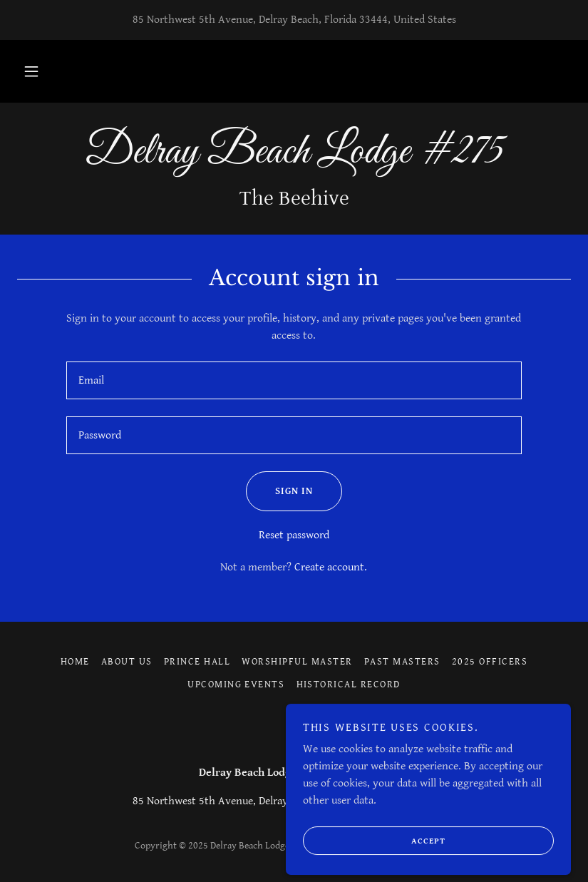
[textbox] (294, 380)
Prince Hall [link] (197, 662)
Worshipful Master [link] (297, 662)
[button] (31, 71)
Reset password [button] (294, 535)
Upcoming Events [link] (236, 684)
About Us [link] (127, 662)
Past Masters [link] (402, 662)
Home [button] (75, 662)
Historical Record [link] (349, 684)
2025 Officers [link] (490, 662)
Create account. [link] (331, 567)
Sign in (279, 491)
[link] (294, 159)
